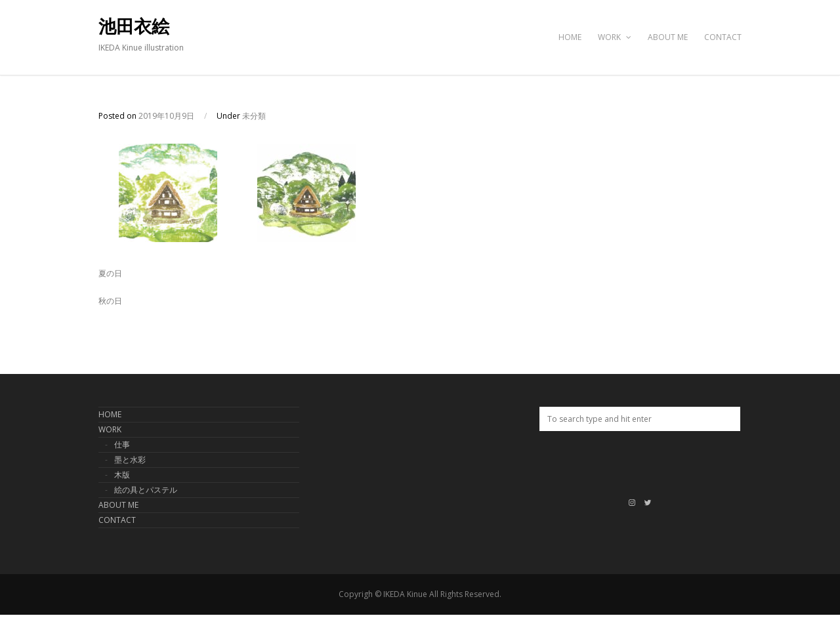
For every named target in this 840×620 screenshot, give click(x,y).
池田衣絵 (134, 27)
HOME (570, 37)
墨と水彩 (130, 460)
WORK (615, 37)
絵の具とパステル (146, 490)
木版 (122, 475)
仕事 (122, 444)
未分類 (254, 116)
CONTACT (723, 37)
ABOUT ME (668, 37)
